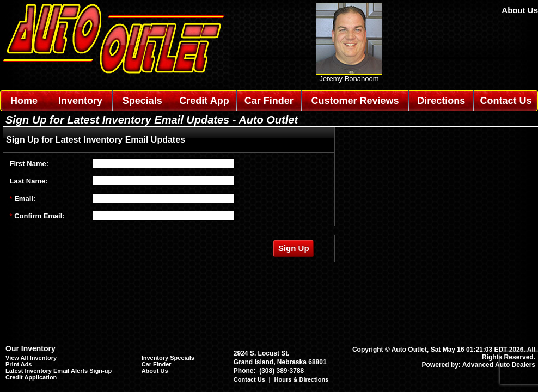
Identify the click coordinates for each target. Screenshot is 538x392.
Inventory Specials (168, 358)
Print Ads (19, 364)
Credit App (204, 101)
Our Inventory (30, 348)
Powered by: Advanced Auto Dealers (479, 365)
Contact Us (506, 101)
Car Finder (269, 101)
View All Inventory (31, 358)
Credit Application (31, 377)
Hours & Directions (302, 379)
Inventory (80, 101)
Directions (441, 101)
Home (24, 101)
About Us (520, 10)
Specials (142, 101)
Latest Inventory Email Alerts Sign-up (59, 371)
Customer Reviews (355, 101)
